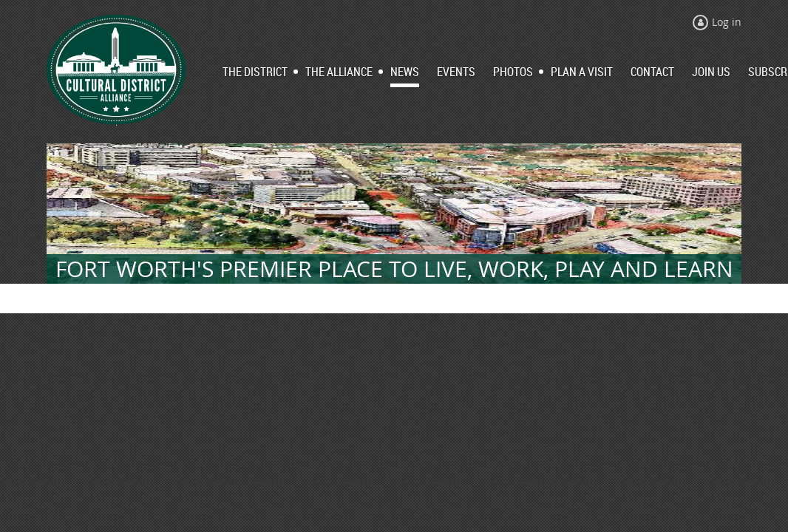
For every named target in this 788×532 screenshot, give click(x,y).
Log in (727, 22)
